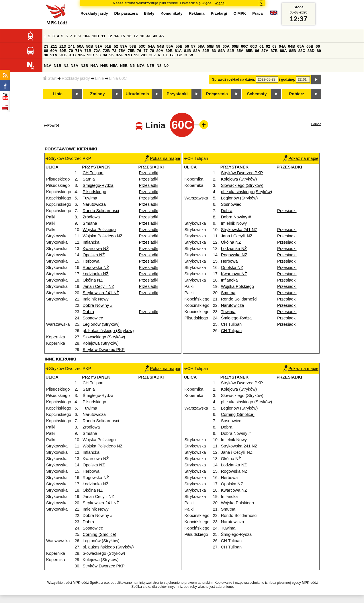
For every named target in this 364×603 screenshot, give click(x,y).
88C (302, 51)
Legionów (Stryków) (101, 324)
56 (187, 46)
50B (89, 46)
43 (155, 36)
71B (88, 51)
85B (249, 51)
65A (301, 46)
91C (72, 55)
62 (268, 46)
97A (119, 55)
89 (319, 51)
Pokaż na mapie (162, 158)
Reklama (197, 13)
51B (108, 46)
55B (179, 46)
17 (136, 36)
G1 (173, 55)
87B (274, 51)
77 (145, 51)
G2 (180, 55)
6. (160, 55)
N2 (66, 66)
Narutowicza (94, 204)
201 (144, 55)
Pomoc (316, 124)
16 (129, 36)
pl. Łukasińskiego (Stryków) (108, 331)
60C (244, 46)
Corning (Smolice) (99, 534)
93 (98, 55)
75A (122, 51)
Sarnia (89, 179)
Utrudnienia (137, 94)
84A (222, 51)
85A (240, 51)
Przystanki (177, 94)
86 (257, 51)
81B (187, 51)
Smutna (90, 223)
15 (123, 36)
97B (128, 55)
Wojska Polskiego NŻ (102, 236)
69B (63, 51)
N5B (124, 66)
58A (201, 46)
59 (218, 46)
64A (282, 46)
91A (54, 55)
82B (206, 51)
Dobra (88, 312)
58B (210, 46)
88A (283, 51)
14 (117, 36)
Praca (257, 13)
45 (162, 36)
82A (197, 51)
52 (116, 46)
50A (80, 46)
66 (318, 46)
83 (214, 51)
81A (178, 51)
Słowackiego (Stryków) (104, 337)
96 (111, 55)
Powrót (53, 125)
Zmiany (97, 94)
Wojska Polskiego (99, 230)
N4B (104, 66)
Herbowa (91, 261)
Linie (100, 78)
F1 (165, 55)
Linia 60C (118, 78)
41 (149, 36)
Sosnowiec (93, 318)
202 (152, 55)
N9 (166, 66)
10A (86, 36)
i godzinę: (287, 80)
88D (311, 51)
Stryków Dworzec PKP (104, 350)
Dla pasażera (126, 13)
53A (124, 46)
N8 (159, 66)
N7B (151, 66)
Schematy (257, 94)
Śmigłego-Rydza (98, 185)
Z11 (54, 46)
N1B (57, 66)
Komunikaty (171, 13)
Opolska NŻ (94, 255)
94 (105, 55)
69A (54, 51)
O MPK (240, 13)
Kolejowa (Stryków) (100, 343)
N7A (141, 66)
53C (142, 46)
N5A (114, 66)
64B (291, 46)
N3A (75, 66)
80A (160, 51)
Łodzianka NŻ (95, 274)
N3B (84, 66)
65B (310, 46)
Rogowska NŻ (96, 267)
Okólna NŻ (93, 280)
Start (50, 78)
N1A (48, 66)
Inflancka (91, 242)
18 (142, 36)
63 (274, 46)
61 (262, 46)
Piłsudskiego (94, 192)
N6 (132, 66)
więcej (220, 3)
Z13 (63, 46)
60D (254, 46)
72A (97, 51)
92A (81, 55)
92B (91, 55)
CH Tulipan (93, 173)
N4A (94, 66)
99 (136, 55)
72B (106, 51)
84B (231, 51)
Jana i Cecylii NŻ (98, 286)
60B (235, 46)
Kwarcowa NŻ (96, 249)
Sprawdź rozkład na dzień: (234, 80)
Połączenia (217, 94)
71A (79, 51)
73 (114, 51)
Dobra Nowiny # (97, 305)
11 (103, 36)
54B (161, 46)
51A (99, 46)
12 (110, 36)
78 (152, 51)
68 (46, 51)
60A (226, 46)
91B (63, 55)
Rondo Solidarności (101, 211)
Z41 (72, 46)
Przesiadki (149, 173)
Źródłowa (91, 217)
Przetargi (219, 13)
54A (151, 46)
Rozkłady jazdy (76, 78)
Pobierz (297, 94)
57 (193, 46)
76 (139, 51)
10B (95, 36)
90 (46, 55)
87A (265, 51)
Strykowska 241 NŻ (101, 293)
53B (133, 46)
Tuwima (90, 198)
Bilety (149, 13)
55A (170, 46)
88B (293, 51)
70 (71, 51)
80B (169, 51)
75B (131, 51)
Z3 (46, 46)
